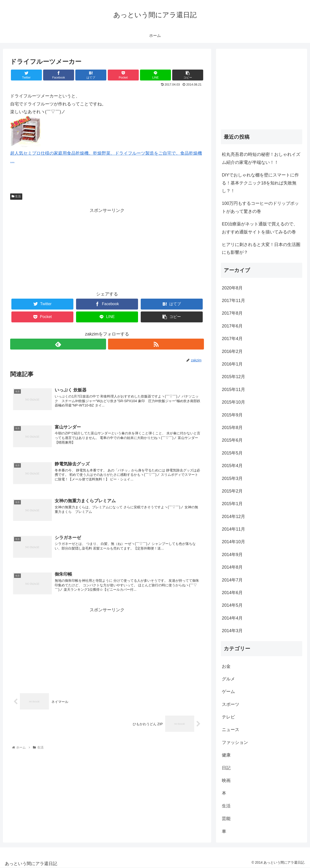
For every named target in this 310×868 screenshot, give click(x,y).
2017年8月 (232, 313)
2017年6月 (232, 326)
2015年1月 (232, 504)
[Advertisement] (107, 248)
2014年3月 (232, 631)
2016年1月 (232, 364)
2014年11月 (233, 529)
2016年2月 (232, 351)
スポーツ (231, 704)
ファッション (235, 742)
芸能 (226, 819)
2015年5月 (232, 453)
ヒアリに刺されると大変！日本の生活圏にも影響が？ (261, 248)
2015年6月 (232, 440)
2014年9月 (232, 555)
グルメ (228, 679)
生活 (16, 196)
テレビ (228, 717)
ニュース (231, 730)
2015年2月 (232, 491)
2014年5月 (232, 605)
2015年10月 (233, 402)
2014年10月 (233, 542)
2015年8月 (232, 428)
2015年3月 (232, 478)
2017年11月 (233, 301)
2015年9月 (232, 415)
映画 (226, 780)
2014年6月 (232, 593)
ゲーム (228, 692)
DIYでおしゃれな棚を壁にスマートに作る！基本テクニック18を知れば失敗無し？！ (260, 183)
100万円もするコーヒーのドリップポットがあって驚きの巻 (260, 207)
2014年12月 (233, 517)
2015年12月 (233, 377)
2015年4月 (232, 466)
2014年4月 (232, 618)
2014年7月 (232, 580)
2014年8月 (232, 567)
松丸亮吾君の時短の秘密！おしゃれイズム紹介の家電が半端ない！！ (261, 158)
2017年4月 (232, 339)
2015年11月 (233, 390)
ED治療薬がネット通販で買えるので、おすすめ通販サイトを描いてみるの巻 (260, 228)
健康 (226, 755)
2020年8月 (232, 288)
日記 (226, 768)
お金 (226, 666)
